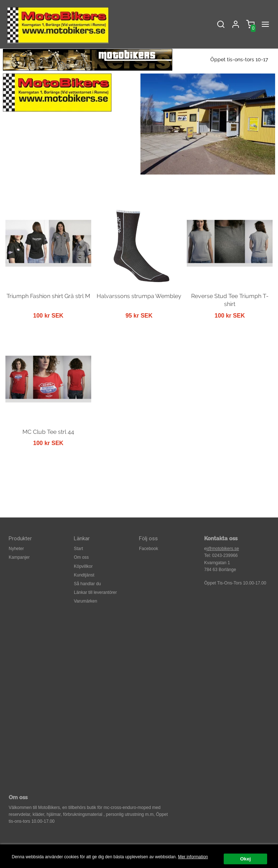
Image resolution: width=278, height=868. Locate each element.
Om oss (81, 557)
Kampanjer (19, 557)
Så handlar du (87, 584)
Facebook (149, 549)
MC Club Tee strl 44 (48, 432)
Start (78, 549)
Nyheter (16, 549)
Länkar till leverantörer (95, 592)
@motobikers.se (223, 549)
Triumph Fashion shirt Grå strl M (48, 296)
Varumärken (85, 601)
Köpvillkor (83, 566)
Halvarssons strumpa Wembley (139, 296)
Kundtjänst (84, 575)
